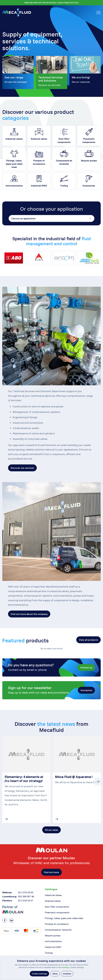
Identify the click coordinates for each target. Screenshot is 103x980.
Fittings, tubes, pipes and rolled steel (14, 164)
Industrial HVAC (39, 186)
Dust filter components (64, 140)
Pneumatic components (89, 140)
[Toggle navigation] (99, 13)
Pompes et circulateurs (39, 162)
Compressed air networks (64, 162)
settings (65, 967)
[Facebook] (5, 920)
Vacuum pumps (89, 161)
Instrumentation (14, 186)
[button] (22, 468)
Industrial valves (14, 139)
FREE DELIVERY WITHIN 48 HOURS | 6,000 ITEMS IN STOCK (52, 3)
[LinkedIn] (11, 920)
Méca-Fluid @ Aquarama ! (74, 777)
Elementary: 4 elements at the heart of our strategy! (24, 779)
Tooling (64, 186)
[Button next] (98, 782)
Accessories (89, 186)
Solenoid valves (39, 139)
